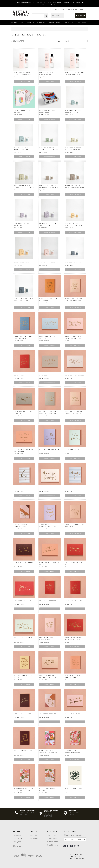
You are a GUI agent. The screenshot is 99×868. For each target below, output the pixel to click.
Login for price (24, 81)
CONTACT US (72, 9)
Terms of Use (52, 835)
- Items (80, 16)
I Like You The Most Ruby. (24, 562)
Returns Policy (52, 842)
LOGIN (82, 9)
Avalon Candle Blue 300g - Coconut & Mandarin (22, 150)
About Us (33, 835)
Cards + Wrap (55, 23)
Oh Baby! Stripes (21, 487)
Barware (42, 23)
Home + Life (70, 23)
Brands (14, 23)
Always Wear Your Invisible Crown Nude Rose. (48, 677)
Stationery (83, 23)
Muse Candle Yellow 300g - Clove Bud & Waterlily (22, 263)
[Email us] (65, 846)
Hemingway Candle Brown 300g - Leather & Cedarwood (74, 187)
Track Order (18, 838)
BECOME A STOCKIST (57, 9)
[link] (68, 846)
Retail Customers (17, 846)
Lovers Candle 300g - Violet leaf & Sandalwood (48, 225)
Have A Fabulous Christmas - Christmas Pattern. (48, 753)
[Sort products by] (75, 41)
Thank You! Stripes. (72, 487)
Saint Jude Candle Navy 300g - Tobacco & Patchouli (23, 301)
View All (31, 23)
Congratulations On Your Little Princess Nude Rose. (73, 414)
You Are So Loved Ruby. (23, 751)
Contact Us (34, 838)
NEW (23, 23)
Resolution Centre (17, 842)
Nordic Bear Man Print (74, 788)
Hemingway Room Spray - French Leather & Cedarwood (49, 74)
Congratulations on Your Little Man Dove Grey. (48, 414)
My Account (58, 16)
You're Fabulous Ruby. (23, 713)
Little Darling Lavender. (49, 449)
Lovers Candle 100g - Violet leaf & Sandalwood (23, 225)
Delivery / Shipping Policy (52, 845)
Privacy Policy (52, 838)
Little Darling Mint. (73, 449)
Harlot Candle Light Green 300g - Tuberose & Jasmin (24, 187)
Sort (59, 41)
